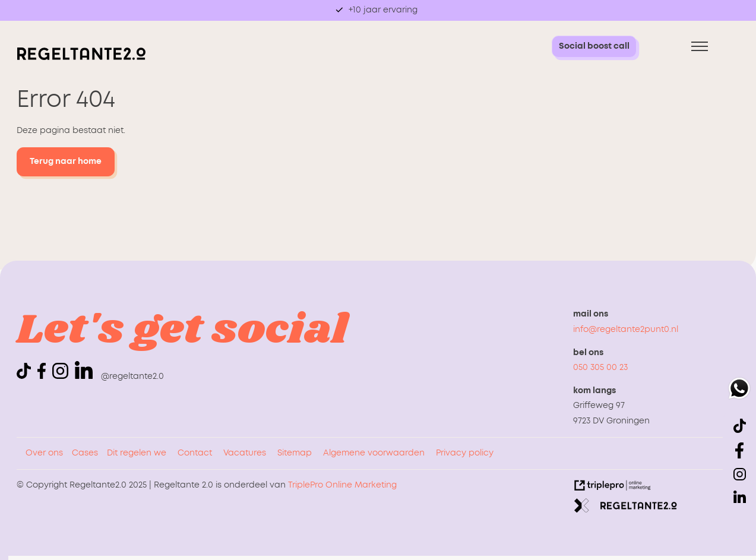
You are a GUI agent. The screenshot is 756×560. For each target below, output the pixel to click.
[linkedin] (84, 370)
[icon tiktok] (26, 377)
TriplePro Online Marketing (342, 485)
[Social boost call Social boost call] (594, 47)
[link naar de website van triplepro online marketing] (613, 488)
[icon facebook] (44, 377)
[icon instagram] (62, 377)
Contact (195, 453)
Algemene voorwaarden (374, 453)
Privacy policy (465, 453)
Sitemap (295, 453)
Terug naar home (66, 162)
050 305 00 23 (600, 368)
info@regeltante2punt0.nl (626, 330)
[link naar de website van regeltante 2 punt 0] (626, 508)
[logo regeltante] (81, 58)
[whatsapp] (739, 391)
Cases (85, 453)
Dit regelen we (137, 453)
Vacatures (245, 453)
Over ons (44, 453)
